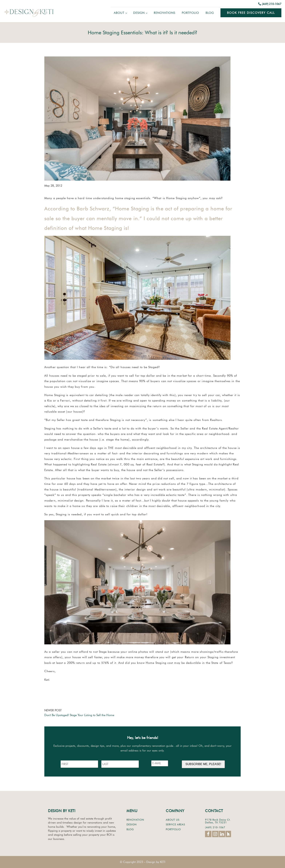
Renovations (164, 13)
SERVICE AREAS (175, 825)
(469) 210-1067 (272, 4)
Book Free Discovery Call (251, 13)
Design (139, 13)
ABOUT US (173, 820)
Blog (210, 13)
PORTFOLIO (173, 829)
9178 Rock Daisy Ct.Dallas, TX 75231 (218, 821)
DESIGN (132, 825)
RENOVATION (135, 820)
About (119, 13)
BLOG (130, 829)
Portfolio (190, 13)
